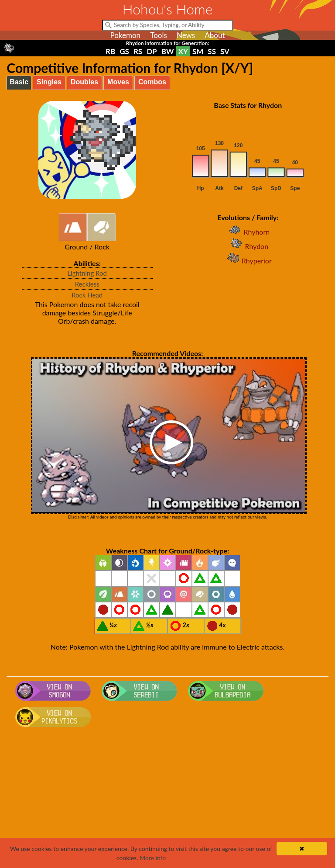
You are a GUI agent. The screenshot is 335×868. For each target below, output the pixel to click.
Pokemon (125, 35)
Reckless (87, 284)
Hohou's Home (168, 9)
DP (152, 51)
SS (212, 51)
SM (198, 51)
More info (153, 858)
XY (183, 51)
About (215, 35)
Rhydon (248, 246)
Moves (118, 82)
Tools (159, 35)
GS (124, 51)
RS (138, 51)
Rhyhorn (248, 232)
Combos (152, 82)
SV (225, 51)
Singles (49, 82)
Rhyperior (248, 261)
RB (110, 51)
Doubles (84, 82)
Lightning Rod (87, 273)
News (186, 35)
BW (168, 51)
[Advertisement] (168, 800)
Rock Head (87, 295)
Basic (19, 82)
